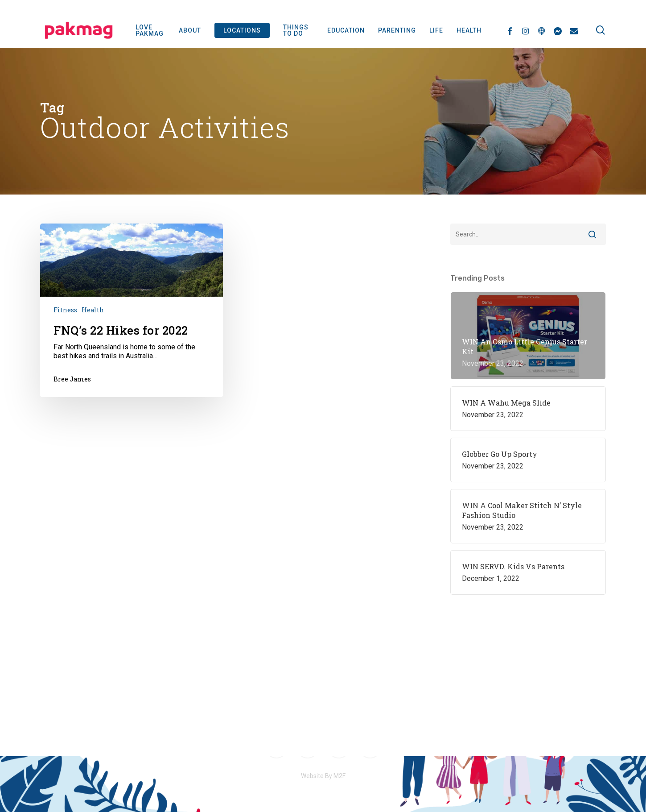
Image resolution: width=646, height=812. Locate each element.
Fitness (65, 310)
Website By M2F (323, 776)
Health (93, 310)
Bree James (72, 379)
